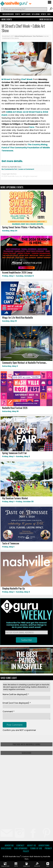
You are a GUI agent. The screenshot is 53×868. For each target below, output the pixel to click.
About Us (31, 845)
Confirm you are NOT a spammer (19, 730)
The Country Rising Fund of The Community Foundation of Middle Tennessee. (26, 148)
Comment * (9, 711)
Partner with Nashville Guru (26, 744)
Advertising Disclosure (23, 36)
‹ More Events (6, 19)
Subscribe (26, 753)
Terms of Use (36, 848)
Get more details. (13, 161)
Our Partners (38, 36)
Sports (43, 14)
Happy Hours (26, 14)
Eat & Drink (36, 14)
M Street (6, 79)
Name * (16, 694)
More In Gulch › (46, 19)
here (32, 127)
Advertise (9, 845)
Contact (20, 845)
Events (18, 14)
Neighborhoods (8, 14)
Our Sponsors (21, 848)
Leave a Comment (26, 169)
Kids (49, 14)
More (48, 865)
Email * (17, 703)
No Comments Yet (9, 169)
